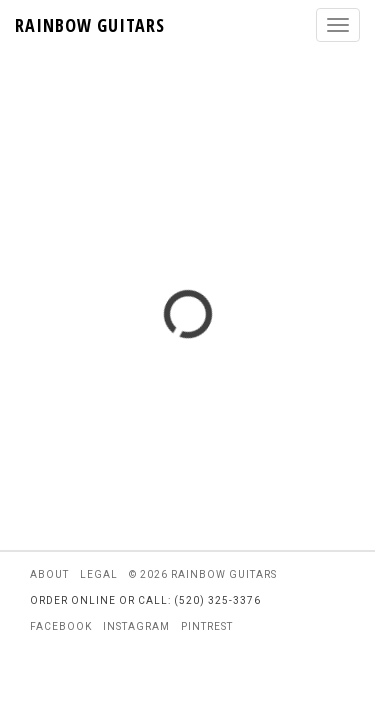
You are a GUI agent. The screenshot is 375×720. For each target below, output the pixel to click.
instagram (136, 626)
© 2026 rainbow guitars (203, 574)
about (49, 574)
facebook (61, 626)
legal (99, 574)
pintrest (207, 626)
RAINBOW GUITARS (90, 25)
